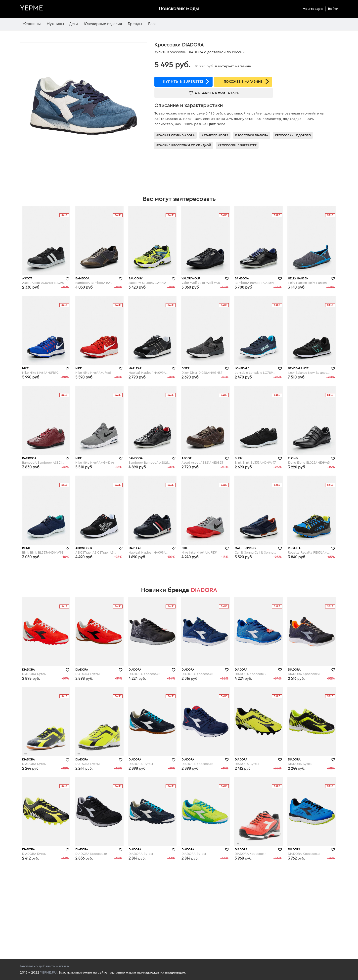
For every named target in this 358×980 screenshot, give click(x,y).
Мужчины (55, 24)
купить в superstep (184, 82)
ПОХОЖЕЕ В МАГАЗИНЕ (243, 82)
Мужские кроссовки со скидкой (183, 145)
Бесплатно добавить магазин (45, 966)
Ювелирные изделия (103, 24)
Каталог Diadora (215, 135)
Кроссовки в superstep (237, 145)
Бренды (135, 24)
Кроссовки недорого (293, 135)
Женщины (32, 24)
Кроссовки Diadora (252, 135)
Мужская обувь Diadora (175, 135)
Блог (152, 24)
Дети (73, 24)
